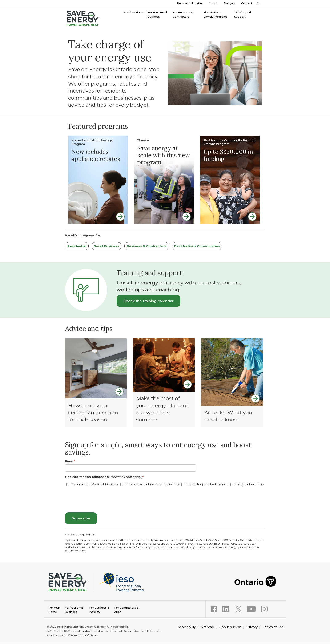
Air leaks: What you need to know (228, 416)
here (82, 551)
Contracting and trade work (204, 484)
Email (70, 461)
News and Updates (190, 3)
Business (75, 610)
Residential (77, 246)
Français (229, 3)
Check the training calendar (148, 301)
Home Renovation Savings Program (92, 142)
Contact (247, 3)
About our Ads (230, 627)
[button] (259, 3)
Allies (126, 610)
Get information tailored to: (105, 477)
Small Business (106, 246)
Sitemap (208, 627)
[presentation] (97, 500)
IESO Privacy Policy (225, 544)
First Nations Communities (197, 246)
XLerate (143, 140)
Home (54, 610)
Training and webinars (246, 484)
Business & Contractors (147, 246)
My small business (102, 484)
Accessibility (187, 627)
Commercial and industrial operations (150, 484)
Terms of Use (273, 627)
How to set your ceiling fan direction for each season (93, 413)
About (213, 3)
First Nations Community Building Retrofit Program (230, 142)
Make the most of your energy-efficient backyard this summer (162, 409)
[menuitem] (134, 12)
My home (76, 484)
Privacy (252, 627)
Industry (99, 610)
